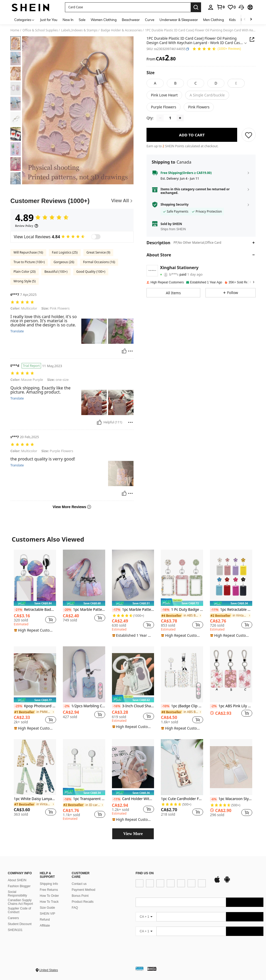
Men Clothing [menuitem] (214, 20)
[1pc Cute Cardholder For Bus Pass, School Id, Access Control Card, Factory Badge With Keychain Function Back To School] (182, 767)
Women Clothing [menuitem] (104, 20)
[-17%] (117, 610)
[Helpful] (124, 351)
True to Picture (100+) (29, 262)
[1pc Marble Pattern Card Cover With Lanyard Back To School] (133, 578)
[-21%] (18, 610)
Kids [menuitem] (232, 20)
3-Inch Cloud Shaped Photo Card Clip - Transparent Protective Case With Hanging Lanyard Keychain (133, 706)
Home (15, 30)
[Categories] (25, 20)
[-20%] (67, 610)
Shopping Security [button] (175, 208)
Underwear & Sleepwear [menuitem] (179, 20)
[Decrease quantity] (160, 122)
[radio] (155, 83)
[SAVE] (249, 138)
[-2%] (67, 706)
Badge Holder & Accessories (121, 30)
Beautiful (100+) (56, 272)
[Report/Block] (130, 351)
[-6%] (214, 799)
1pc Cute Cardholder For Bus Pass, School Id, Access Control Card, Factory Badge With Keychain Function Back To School (182, 799)
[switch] (96, 237)
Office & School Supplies (40, 30)
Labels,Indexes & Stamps (79, 30)
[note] (35, 603)
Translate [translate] (17, 331)
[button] (128, 7)
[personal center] (211, 7)
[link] (221, 7)
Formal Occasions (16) (99, 262)
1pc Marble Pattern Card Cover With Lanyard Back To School (133, 610)
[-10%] (165, 706)
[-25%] (18, 706)
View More (133, 834)
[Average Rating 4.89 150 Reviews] (217, 49)
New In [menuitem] (68, 20)
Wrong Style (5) (25, 281)
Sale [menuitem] (82, 20)
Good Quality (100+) (91, 272)
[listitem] (35, 591)
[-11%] (214, 610)
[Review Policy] (27, 226)
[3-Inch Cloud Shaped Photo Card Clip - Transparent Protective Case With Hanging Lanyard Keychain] (133, 674)
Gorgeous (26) (64, 262)
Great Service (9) (98, 252)
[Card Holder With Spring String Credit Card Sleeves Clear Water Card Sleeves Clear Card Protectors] (133, 767)
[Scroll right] (251, 20)
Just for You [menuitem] (49, 20)
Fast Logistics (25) (65, 252)
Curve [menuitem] (150, 20)
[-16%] (165, 610)
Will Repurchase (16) (28, 252)
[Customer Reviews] (72, 201)
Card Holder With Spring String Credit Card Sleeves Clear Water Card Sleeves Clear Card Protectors (133, 799)
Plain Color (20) (25, 272)
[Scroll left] (245, 20)
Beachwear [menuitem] (131, 20)
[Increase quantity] (180, 122)
